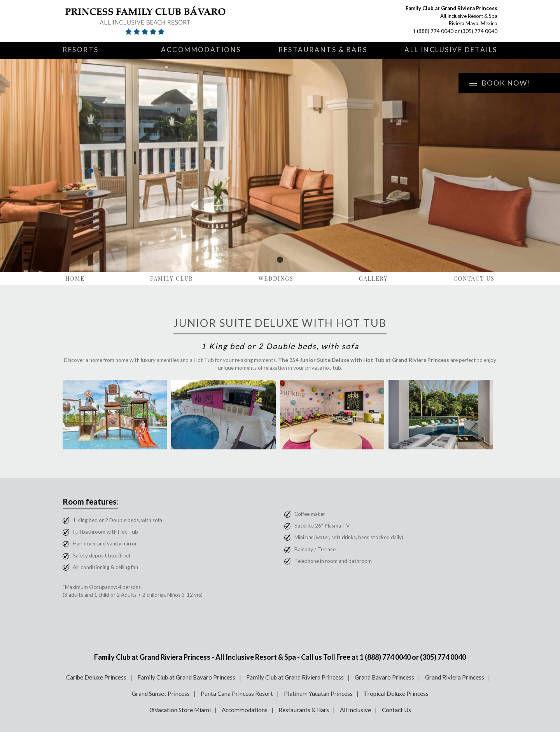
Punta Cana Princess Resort (237, 694)
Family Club (172, 279)
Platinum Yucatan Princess (318, 694)
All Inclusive (355, 710)
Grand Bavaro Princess (384, 677)
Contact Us (474, 279)
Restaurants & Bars (323, 50)
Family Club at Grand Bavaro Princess (186, 677)
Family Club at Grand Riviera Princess (295, 677)
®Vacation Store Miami (180, 710)
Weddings (276, 279)
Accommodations (201, 50)
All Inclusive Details (451, 50)
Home (75, 279)
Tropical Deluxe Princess (396, 694)
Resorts (81, 50)
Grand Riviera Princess (455, 677)
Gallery (374, 279)
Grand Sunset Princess (161, 694)
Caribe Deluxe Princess (96, 677)
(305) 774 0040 (479, 31)
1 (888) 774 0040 (433, 31)
